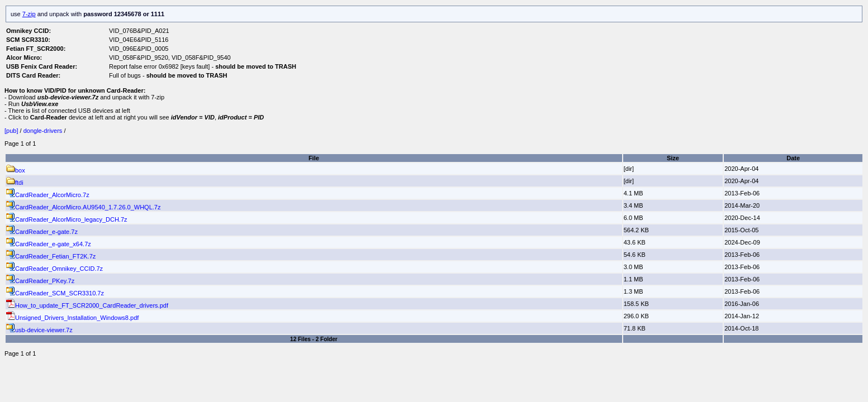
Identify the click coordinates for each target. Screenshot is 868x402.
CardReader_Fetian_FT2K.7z (51, 256)
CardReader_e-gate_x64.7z (49, 244)
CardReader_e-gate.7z (42, 232)
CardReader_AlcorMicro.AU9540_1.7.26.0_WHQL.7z (83, 207)
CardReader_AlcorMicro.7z (48, 195)
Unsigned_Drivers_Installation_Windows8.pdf (72, 318)
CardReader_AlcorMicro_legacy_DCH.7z (67, 219)
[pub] (12, 131)
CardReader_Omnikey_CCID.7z (54, 269)
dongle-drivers (43, 131)
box (16, 170)
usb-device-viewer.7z (39, 330)
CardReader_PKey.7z (40, 281)
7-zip (29, 14)
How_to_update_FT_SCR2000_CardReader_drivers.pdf (87, 305)
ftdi (15, 183)
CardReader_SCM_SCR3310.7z (55, 293)
